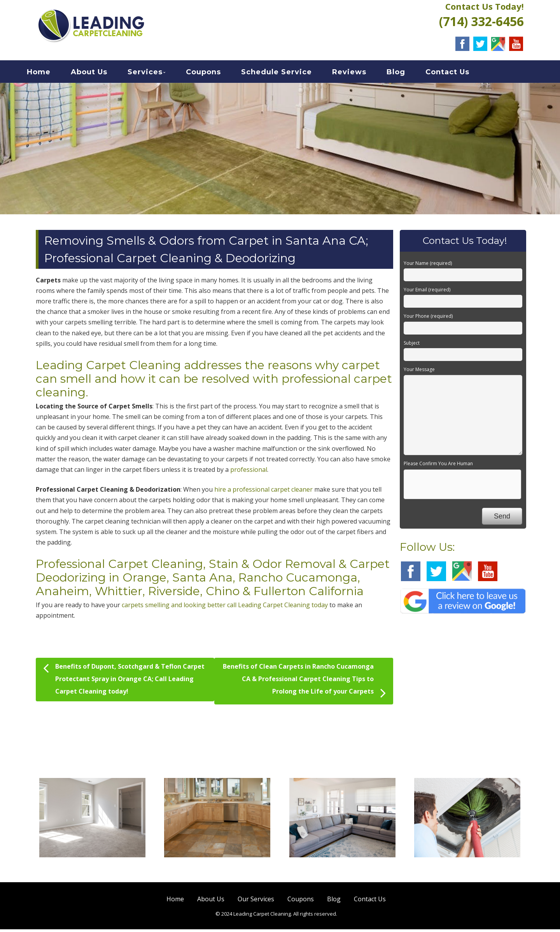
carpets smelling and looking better (174, 608)
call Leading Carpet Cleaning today (277, 608)
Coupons (213, 74)
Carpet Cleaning (92, 870)
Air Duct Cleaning (467, 870)
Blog (406, 74)
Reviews (359, 74)
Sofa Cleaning (342, 870)
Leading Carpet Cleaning (108, 368)
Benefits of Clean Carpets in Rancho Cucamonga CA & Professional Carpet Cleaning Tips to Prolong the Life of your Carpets (304, 684)
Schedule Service (286, 74)
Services (155, 74)
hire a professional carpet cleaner (263, 492)
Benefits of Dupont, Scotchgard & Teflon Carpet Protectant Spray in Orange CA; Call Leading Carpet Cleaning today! (124, 681)
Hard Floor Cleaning (217, 870)
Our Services (256, 901)
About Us (99, 74)
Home (48, 74)
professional (249, 472)
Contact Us (457, 74)
